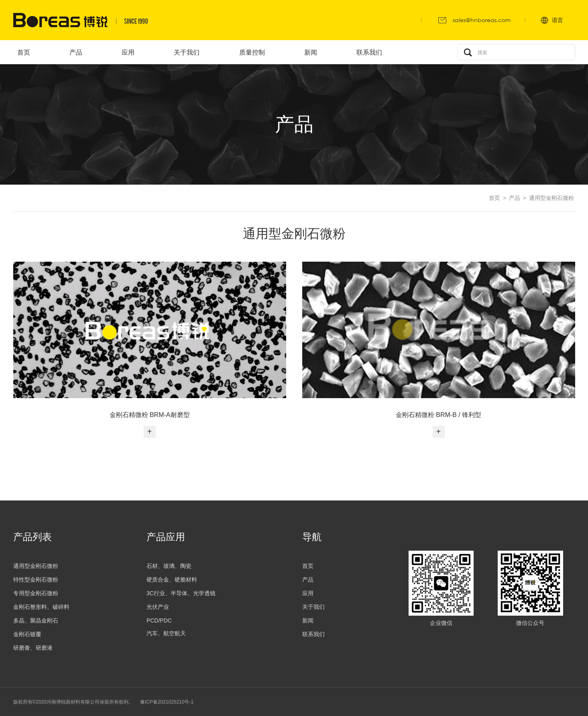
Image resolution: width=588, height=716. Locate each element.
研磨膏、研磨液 (33, 648)
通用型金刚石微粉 (551, 198)
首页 (494, 198)
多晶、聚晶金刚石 (36, 620)
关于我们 (313, 607)
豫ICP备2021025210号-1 (167, 702)
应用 (308, 593)
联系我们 (313, 634)
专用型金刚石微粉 (36, 593)
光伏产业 (158, 607)
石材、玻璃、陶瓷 (169, 566)
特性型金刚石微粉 (36, 580)
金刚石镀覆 (27, 634)
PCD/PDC (159, 620)
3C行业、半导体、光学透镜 (181, 593)
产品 (515, 198)
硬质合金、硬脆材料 (172, 580)
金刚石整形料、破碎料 (41, 607)
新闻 (308, 620)
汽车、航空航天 (166, 633)
